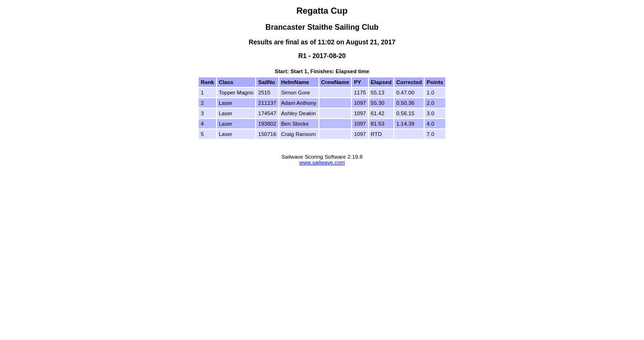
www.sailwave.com (322, 162)
